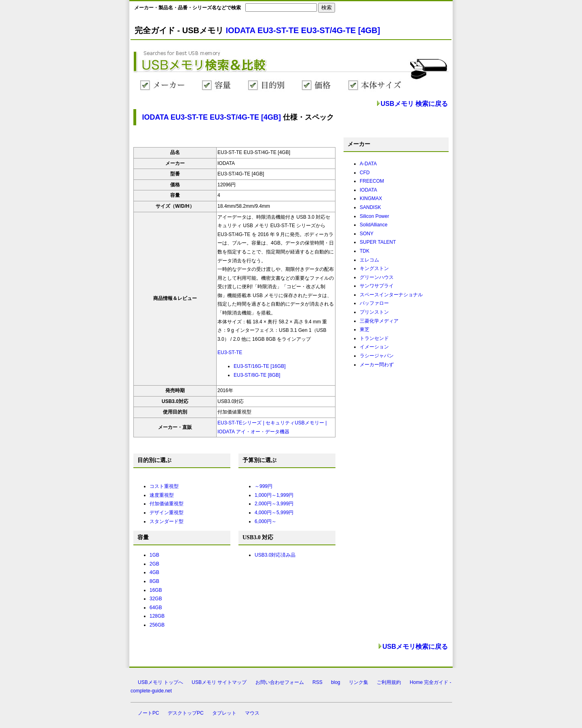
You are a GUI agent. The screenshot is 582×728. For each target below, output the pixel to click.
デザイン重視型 (167, 513)
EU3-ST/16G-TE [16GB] (260, 366)
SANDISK (370, 207)
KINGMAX (371, 198)
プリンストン (374, 312)
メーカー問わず (377, 365)
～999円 (264, 486)
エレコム (369, 260)
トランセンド (374, 338)
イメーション (374, 347)
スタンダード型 (167, 521)
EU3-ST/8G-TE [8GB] (257, 375)
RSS (317, 682)
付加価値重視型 (167, 504)
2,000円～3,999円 (274, 504)
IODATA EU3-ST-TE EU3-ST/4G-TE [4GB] (303, 30)
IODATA (368, 190)
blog (336, 682)
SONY (367, 234)
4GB (154, 572)
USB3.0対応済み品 (275, 555)
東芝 (365, 329)
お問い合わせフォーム (280, 682)
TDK (365, 251)
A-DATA (368, 164)
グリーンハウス (377, 277)
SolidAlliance (374, 225)
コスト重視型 (164, 486)
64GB (156, 608)
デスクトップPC (186, 713)
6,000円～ (266, 521)
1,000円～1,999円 (274, 495)
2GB (154, 564)
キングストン (374, 268)
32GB (156, 599)
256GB (157, 625)
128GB (157, 616)
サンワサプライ (377, 286)
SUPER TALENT (378, 242)
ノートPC (149, 713)
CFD (365, 173)
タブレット (224, 713)
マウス (252, 713)
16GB (156, 590)
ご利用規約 (389, 682)
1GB (154, 555)
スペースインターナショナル (391, 295)
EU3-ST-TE (230, 352)
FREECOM (372, 181)
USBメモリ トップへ (160, 682)
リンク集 (358, 682)
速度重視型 (162, 495)
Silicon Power (374, 216)
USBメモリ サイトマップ (219, 682)
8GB (154, 581)
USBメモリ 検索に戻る (414, 104)
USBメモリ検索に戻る (415, 647)
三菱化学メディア (379, 321)
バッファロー (374, 303)
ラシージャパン (377, 356)
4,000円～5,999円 (274, 513)
